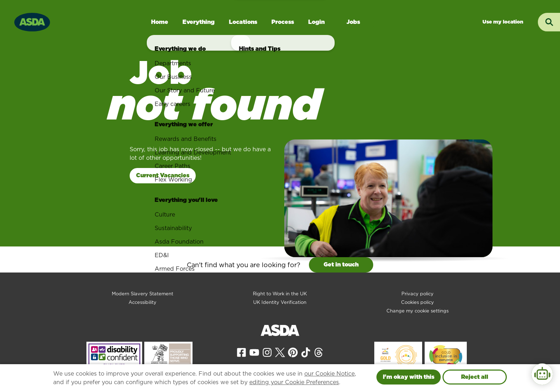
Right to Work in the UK (280, 294)
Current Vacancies (163, 175)
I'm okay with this (409, 377)
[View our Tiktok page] (306, 352)
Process (283, 22)
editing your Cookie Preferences (294, 382)
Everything (199, 22)
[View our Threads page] (319, 352)
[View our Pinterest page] (293, 352)
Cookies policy (417, 302)
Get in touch (341, 264)
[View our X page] (280, 352)
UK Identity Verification (280, 302)
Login (316, 22)
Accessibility (142, 302)
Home (160, 22)
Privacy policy (417, 294)
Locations (243, 22)
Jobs (353, 22)
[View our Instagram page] (267, 352)
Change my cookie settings (417, 311)
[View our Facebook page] (241, 352)
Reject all (475, 377)
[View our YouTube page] (254, 352)
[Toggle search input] (549, 22)
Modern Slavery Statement (142, 294)
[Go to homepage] (32, 21)
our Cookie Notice (329, 374)
